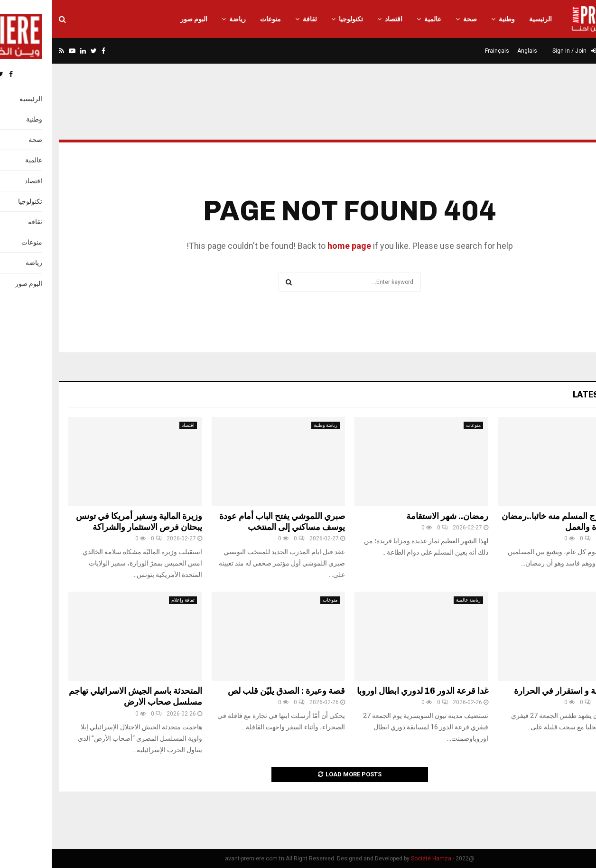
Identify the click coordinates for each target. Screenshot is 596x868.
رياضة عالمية (417, 600)
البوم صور (142, 19)
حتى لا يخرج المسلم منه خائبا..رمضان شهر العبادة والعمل (515, 522)
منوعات (219, 19)
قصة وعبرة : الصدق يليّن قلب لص (235, 691)
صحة (418, 19)
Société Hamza (379, 859)
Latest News (550, 395)
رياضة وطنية (274, 425)
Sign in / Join (522, 51)
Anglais (475, 51)
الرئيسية (489, 19)
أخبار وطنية (561, 600)
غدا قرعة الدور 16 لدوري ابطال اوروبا (371, 691)
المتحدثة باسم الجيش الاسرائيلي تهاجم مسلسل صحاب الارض (84, 696)
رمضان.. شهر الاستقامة (396, 516)
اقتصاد (342, 19)
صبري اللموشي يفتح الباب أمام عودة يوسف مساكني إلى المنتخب (230, 522)
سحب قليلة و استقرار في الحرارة (521, 691)
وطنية (455, 19)
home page (298, 246)
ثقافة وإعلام (131, 600)
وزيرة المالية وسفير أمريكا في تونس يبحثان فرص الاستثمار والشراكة (87, 522)
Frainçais (445, 51)
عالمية (381, 19)
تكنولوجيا (299, 19)
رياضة (186, 19)
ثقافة (258, 19)
